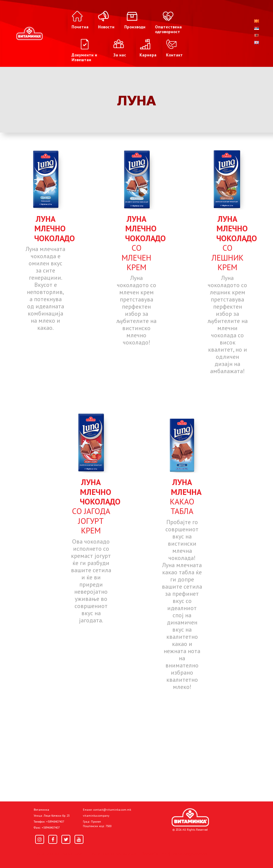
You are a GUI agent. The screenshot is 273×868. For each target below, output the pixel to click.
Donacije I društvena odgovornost (175, 854)
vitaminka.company (96, 816)
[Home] (190, 818)
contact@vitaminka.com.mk (112, 810)
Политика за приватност (59, 854)
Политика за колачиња (113, 854)
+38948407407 (55, 822)
